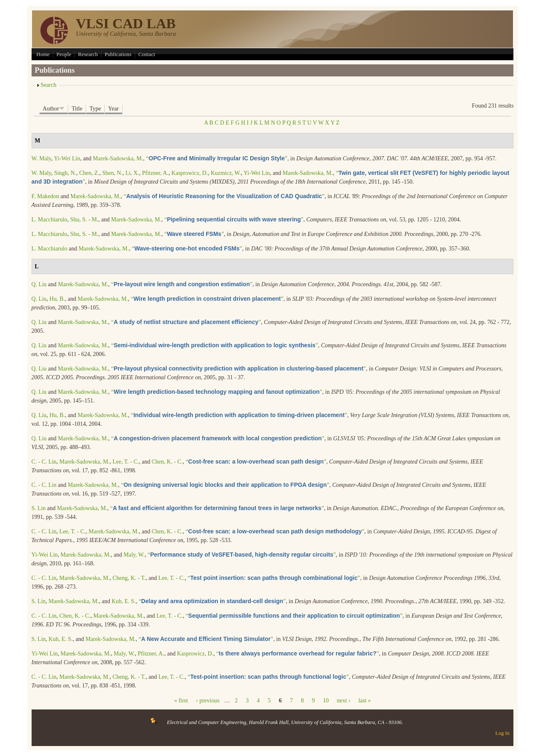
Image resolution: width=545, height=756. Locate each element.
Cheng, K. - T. (129, 578)
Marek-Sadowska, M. (118, 158)
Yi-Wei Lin (67, 158)
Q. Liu (39, 284)
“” (217, 158)
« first (181, 701)
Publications (118, 54)
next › (343, 701)
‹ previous (207, 701)
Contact (147, 54)
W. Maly (42, 158)
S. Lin (39, 508)
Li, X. (132, 173)
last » (365, 701)
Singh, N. (65, 173)
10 (326, 701)
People (64, 54)
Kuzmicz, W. (226, 173)
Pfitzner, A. (155, 173)
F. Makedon (46, 196)
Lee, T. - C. (126, 462)
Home (43, 54)
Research (88, 54)
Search (49, 85)
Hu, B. (57, 299)
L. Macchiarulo (49, 220)
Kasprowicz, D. (189, 173)
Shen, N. (112, 173)
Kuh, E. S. (123, 601)
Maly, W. (134, 555)
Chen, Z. (89, 173)
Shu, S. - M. (84, 220)
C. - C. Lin (44, 462)
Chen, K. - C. (167, 462)
